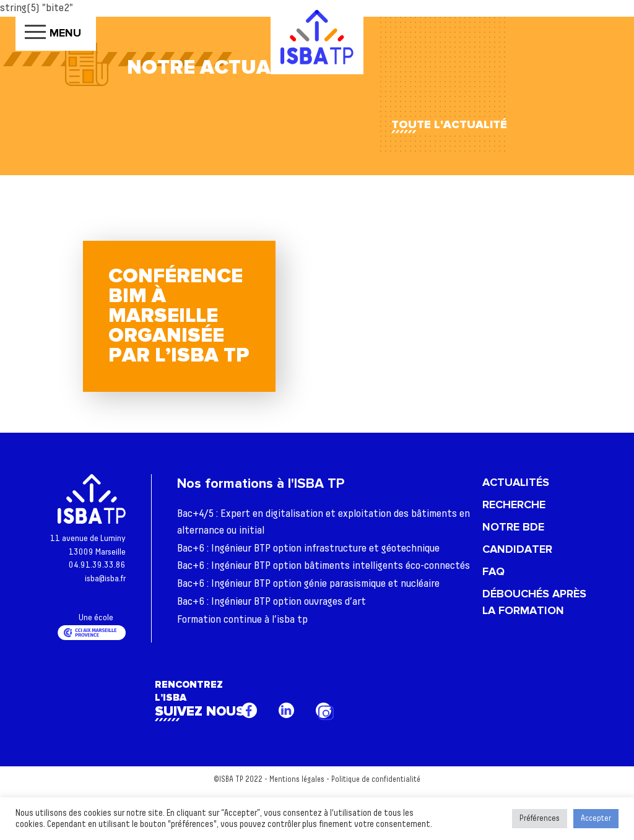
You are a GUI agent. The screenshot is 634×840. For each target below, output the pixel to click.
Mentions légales (297, 780)
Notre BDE (513, 527)
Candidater (517, 549)
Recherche (514, 504)
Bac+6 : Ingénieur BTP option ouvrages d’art (271, 602)
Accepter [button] (596, 819)
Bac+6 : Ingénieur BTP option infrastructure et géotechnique (308, 548)
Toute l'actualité (449, 124)
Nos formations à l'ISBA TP (261, 484)
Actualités (516, 482)
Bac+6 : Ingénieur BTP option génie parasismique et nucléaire (308, 584)
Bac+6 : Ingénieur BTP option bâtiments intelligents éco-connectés (324, 566)
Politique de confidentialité (376, 780)
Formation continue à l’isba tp (242, 620)
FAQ (493, 571)
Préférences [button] (540, 819)
